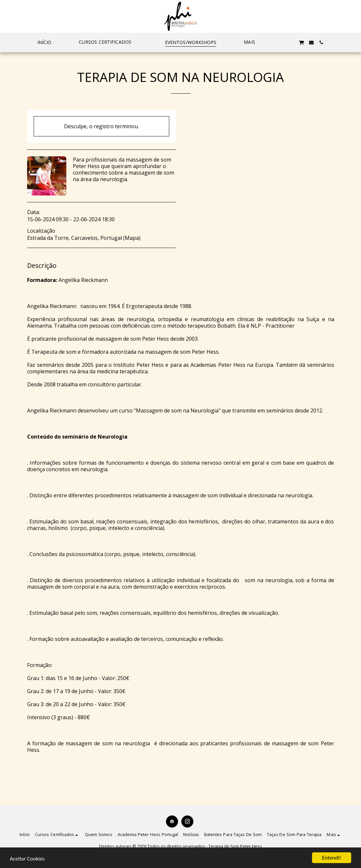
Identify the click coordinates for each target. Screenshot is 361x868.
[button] (108, 42)
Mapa (132, 238)
